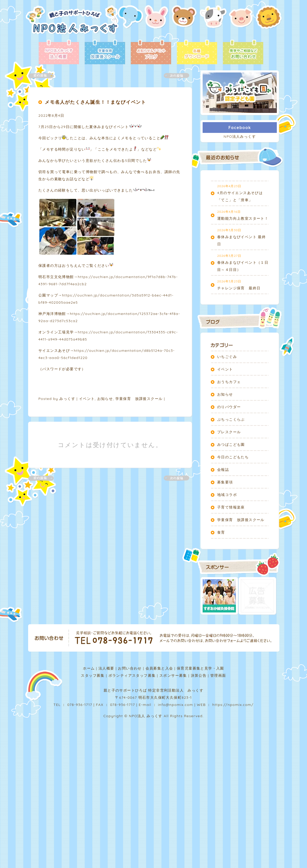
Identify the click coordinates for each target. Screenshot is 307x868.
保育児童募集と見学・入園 (200, 668)
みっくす (67, 399)
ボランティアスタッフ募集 (132, 675)
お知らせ (105, 399)
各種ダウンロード (197, 52)
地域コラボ (227, 495)
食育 (221, 532)
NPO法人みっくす (240, 136)
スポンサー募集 (173, 675)
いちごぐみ (227, 357)
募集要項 (225, 482)
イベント (87, 399)
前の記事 (44, 76)
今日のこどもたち (233, 457)
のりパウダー (229, 407)
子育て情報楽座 (231, 507)
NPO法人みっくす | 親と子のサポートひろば (72, 22)
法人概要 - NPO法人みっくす (59, 52)
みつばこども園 (231, 444)
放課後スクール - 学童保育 (105, 52)
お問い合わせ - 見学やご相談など (243, 52)
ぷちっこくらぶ (231, 419)
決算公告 (199, 675)
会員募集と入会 (159, 668)
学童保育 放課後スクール (139, 399)
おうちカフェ (229, 382)
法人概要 (106, 668)
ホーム (89, 668)
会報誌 (223, 470)
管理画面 (218, 675)
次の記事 (173, 76)
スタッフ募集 (93, 675)
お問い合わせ (130, 668)
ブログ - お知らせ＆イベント (151, 52)
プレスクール (229, 432)
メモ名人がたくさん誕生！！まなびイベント (95, 102)
